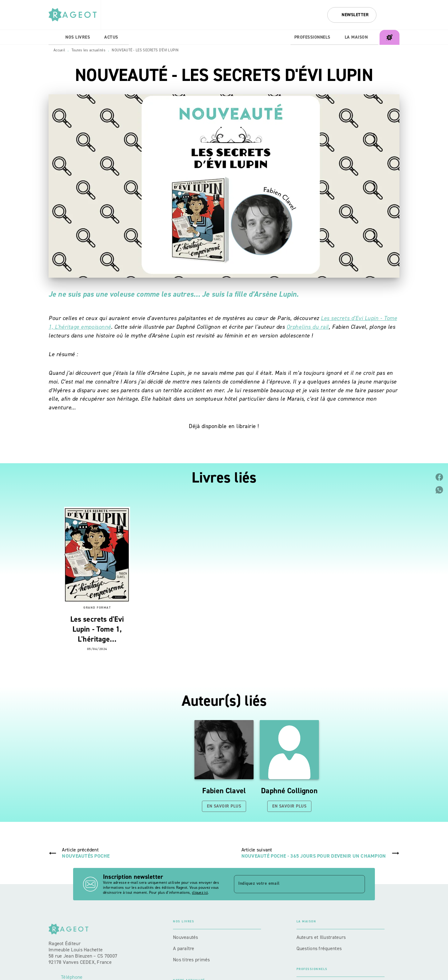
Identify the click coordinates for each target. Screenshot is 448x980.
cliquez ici (200, 893)
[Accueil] (75, 15)
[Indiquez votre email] (292, 884)
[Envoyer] (357, 884)
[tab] (55, 37)
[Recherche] (392, 15)
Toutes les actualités (89, 50)
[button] (352, 15)
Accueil (59, 50)
